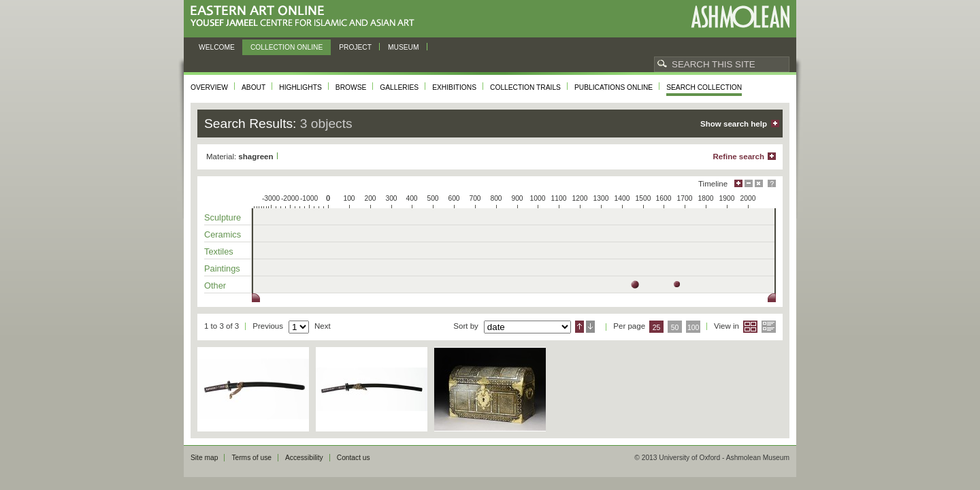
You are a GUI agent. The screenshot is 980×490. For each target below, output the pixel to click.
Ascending (579, 327)
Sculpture (223, 217)
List (769, 327)
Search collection (704, 87)
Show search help (734, 124)
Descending (590, 327)
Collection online (287, 47)
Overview (209, 87)
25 (657, 328)
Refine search (738, 157)
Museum (404, 47)
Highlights (300, 87)
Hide (759, 183)
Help (772, 183)
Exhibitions (454, 87)
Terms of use (251, 458)
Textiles (219, 251)
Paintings (222, 268)
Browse (351, 87)
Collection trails (525, 87)
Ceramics (223, 234)
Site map (204, 458)
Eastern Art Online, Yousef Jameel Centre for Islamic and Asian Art (306, 17)
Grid (750, 327)
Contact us (354, 458)
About (254, 87)
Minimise (749, 183)
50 (675, 328)
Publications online (614, 87)
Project (355, 47)
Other (215, 285)
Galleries (399, 87)
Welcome (217, 47)
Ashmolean (740, 17)
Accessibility (304, 458)
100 (693, 328)
